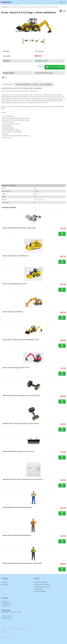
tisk (10, 629)
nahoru (4, 629)
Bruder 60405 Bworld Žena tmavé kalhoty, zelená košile (22, 563)
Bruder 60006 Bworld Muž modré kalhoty (17, 507)
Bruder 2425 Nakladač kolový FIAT (15, 284)
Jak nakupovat (39, 589)
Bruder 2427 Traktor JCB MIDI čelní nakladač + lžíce (21, 340)
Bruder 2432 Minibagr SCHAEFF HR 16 (16, 368)
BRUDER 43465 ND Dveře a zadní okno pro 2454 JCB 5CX (23, 479)
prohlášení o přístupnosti (20, 629)
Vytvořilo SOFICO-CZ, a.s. (8, 637)
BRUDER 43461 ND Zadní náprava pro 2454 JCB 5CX (21, 423)
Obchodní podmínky (41, 582)
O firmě (5, 582)
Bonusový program (41, 591)
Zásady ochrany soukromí (43, 584)
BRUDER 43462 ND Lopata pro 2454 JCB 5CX (18, 451)
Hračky (10, 7)
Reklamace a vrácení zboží (43, 587)
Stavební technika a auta (24, 7)
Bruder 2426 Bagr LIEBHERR (13, 312)
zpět (64, 11)
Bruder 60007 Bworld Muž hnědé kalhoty (17, 535)
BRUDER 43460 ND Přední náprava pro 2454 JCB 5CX (21, 395)
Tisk (5, 77)
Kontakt (5, 584)
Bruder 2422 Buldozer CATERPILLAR (15, 256)
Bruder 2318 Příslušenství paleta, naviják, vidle (19, 228)
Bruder (15, 7)
